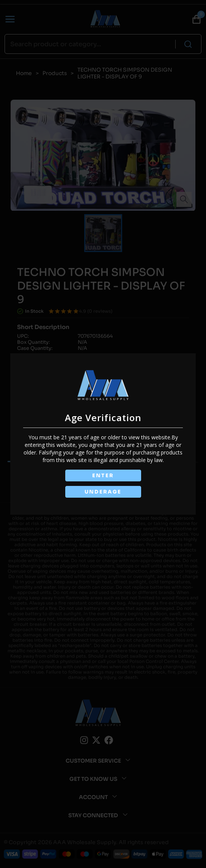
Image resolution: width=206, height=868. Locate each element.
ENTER (103, 476)
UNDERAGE (103, 492)
